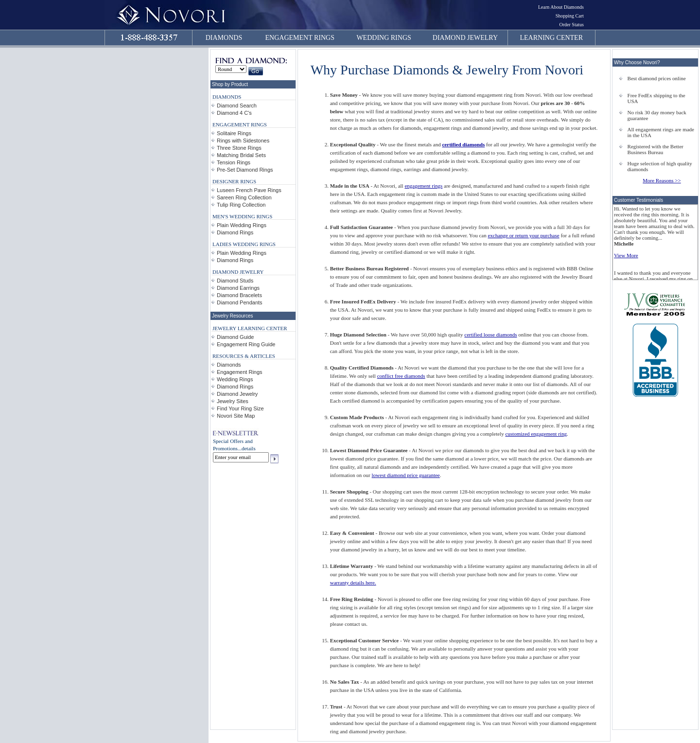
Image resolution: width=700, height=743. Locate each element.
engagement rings (423, 186)
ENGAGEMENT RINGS (300, 38)
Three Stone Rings (239, 148)
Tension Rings (234, 162)
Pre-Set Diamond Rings (245, 170)
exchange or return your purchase (523, 235)
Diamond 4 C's (234, 113)
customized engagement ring (536, 434)
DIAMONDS (224, 38)
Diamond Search (237, 106)
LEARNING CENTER (552, 38)
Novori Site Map (236, 416)
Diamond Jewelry (237, 394)
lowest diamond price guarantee (406, 475)
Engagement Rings (240, 372)
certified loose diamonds (490, 335)
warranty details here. (353, 583)
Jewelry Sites (233, 401)
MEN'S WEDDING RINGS (242, 216)
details (249, 448)
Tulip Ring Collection (241, 205)
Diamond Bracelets (239, 295)
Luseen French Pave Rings (249, 190)
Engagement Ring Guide (246, 344)
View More (626, 255)
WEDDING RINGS (384, 38)
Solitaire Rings (234, 133)
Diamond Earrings (238, 288)
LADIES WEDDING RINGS (244, 244)
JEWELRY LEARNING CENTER (250, 328)
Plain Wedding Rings (242, 225)
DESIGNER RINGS (234, 181)
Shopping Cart (570, 16)
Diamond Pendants (240, 302)
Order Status (572, 25)
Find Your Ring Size (240, 408)
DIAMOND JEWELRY (465, 38)
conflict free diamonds (401, 376)
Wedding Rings (235, 379)
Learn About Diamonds (561, 7)
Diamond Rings (235, 232)
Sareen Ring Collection (244, 197)
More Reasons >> (662, 180)
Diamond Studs (235, 281)
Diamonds (229, 365)
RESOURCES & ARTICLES (244, 356)
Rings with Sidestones (243, 141)
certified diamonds (463, 144)
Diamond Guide (235, 337)
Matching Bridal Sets (241, 155)
